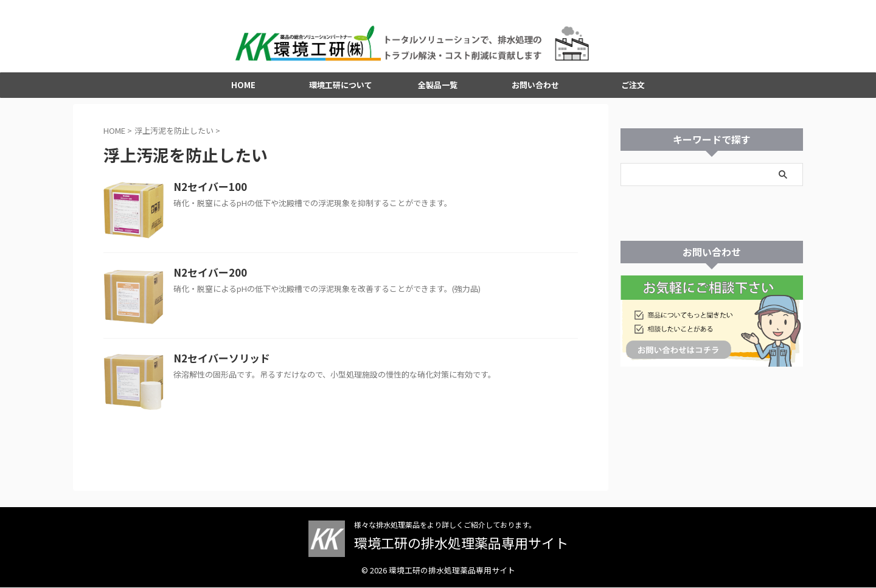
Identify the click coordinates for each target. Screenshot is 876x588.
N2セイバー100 (207, 192)
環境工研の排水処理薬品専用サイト (461, 543)
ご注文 (633, 90)
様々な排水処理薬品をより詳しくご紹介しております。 (445, 525)
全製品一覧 (438, 90)
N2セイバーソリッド (218, 364)
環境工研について (341, 90)
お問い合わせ (535, 90)
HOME (243, 90)
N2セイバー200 (207, 278)
